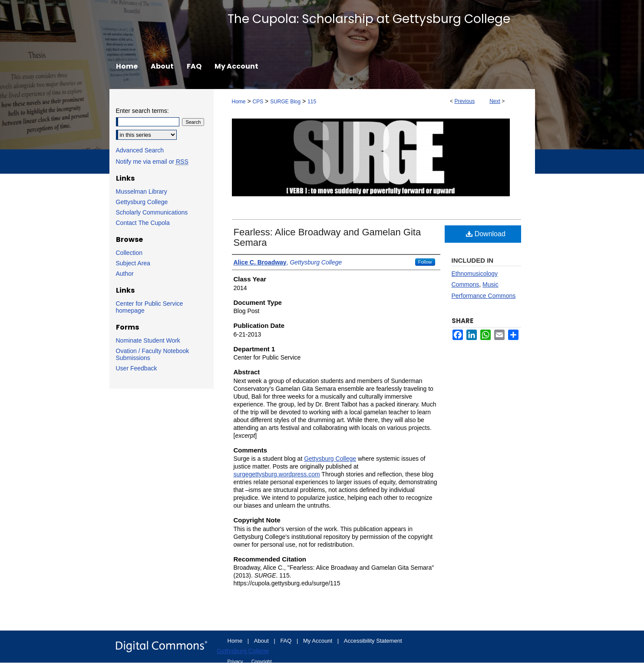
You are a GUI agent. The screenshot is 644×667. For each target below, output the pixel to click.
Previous (464, 101)
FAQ (287, 641)
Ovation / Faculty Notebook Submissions (153, 354)
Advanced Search (140, 150)
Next (495, 101)
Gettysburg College (330, 459)
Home (239, 102)
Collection (129, 253)
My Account (319, 641)
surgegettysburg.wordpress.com (277, 474)
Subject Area (133, 263)
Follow (425, 262)
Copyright (262, 661)
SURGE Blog (285, 102)
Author (125, 274)
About (262, 641)
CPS (258, 102)
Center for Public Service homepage (150, 307)
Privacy (236, 661)
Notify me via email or (152, 162)
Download (486, 234)
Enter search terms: (142, 111)
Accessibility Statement (373, 641)
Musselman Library (142, 192)
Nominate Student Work (148, 340)
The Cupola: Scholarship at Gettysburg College (369, 19)
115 (312, 102)
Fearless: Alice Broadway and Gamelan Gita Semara (327, 237)
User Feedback (137, 368)
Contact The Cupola (143, 223)
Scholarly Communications (152, 212)
